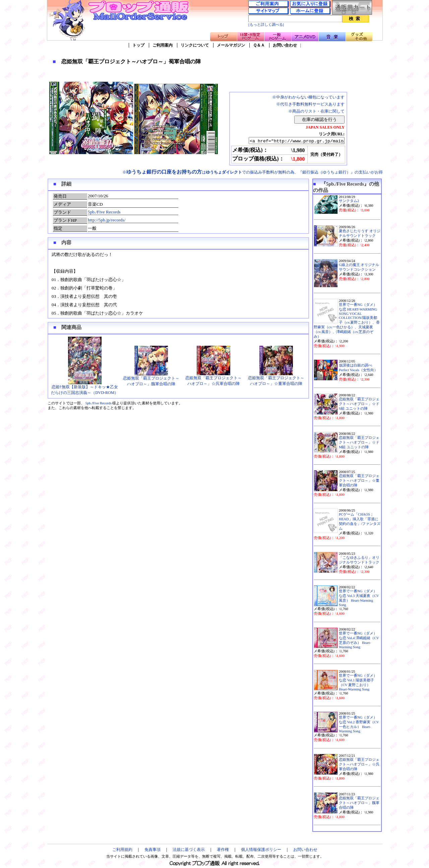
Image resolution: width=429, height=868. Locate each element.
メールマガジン (231, 45)
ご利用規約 (122, 851)
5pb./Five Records (104, 213)
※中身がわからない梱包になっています (308, 97)
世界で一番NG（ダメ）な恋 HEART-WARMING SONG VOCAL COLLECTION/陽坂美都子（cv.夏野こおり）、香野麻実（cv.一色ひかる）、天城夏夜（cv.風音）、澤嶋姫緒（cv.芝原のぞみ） (347, 322)
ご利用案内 (163, 45)
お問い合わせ (285, 45)
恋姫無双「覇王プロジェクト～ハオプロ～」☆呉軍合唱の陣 (213, 380)
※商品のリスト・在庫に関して (316, 111)
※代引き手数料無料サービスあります (310, 104)
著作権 (223, 851)
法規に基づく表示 (189, 851)
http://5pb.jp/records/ (107, 221)
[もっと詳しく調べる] (266, 25)
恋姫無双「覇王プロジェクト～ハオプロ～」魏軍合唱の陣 (151, 380)
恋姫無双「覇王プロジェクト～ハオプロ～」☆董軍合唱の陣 (276, 380)
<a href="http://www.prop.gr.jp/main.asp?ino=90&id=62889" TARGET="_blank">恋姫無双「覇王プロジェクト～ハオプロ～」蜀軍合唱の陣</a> (291, 141)
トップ (138, 45)
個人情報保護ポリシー (261, 851)
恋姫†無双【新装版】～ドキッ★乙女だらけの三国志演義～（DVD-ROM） (85, 389)
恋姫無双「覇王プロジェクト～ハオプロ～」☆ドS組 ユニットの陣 (359, 405)
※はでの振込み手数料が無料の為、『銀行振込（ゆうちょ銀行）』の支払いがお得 (253, 173)
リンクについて (195, 45)
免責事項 (152, 851)
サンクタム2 (349, 202)
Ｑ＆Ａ (259, 45)
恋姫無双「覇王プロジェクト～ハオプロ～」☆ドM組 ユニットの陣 (359, 443)
